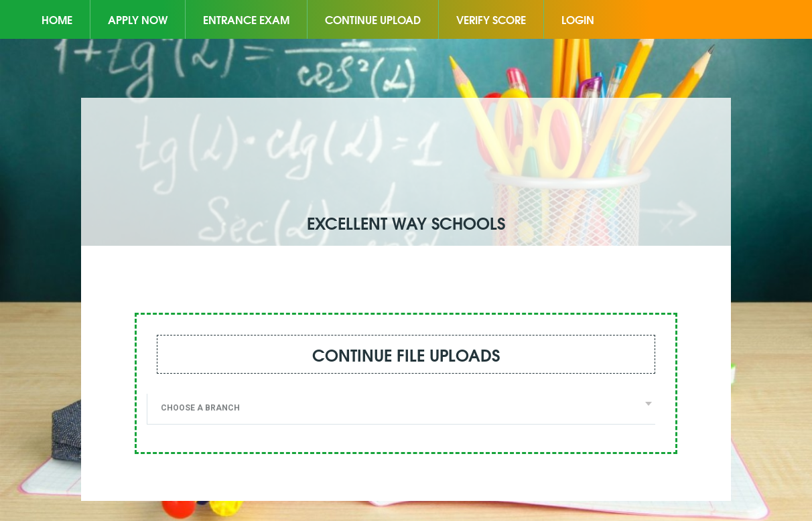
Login (578, 19)
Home (57, 19)
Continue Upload (373, 19)
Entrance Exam (246, 19)
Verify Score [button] (491, 19)
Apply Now (138, 19)
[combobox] (401, 409)
